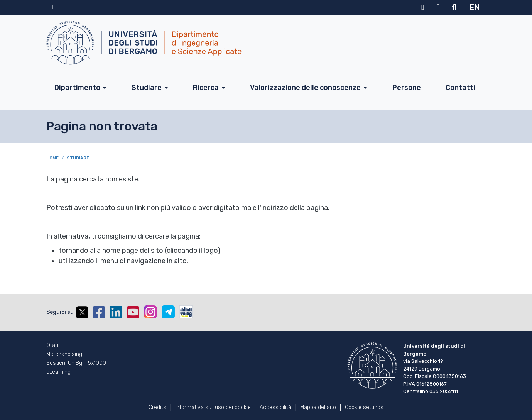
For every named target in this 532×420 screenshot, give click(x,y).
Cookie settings (364, 407)
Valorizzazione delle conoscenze (305, 88)
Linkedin (116, 312)
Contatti (460, 88)
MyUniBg (423, 7)
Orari (52, 345)
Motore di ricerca (454, 7)
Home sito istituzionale (54, 7)
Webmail (438, 7)
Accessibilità (275, 407)
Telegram (168, 312)
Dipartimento (77, 88)
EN (475, 7)
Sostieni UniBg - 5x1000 (76, 363)
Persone (407, 88)
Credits (157, 407)
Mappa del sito (318, 407)
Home (52, 158)
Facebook (99, 312)
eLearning (58, 372)
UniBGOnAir (186, 312)
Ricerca (206, 88)
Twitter (82, 312)
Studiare (147, 88)
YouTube (133, 312)
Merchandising (64, 354)
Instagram (150, 312)
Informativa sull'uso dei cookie (213, 407)
